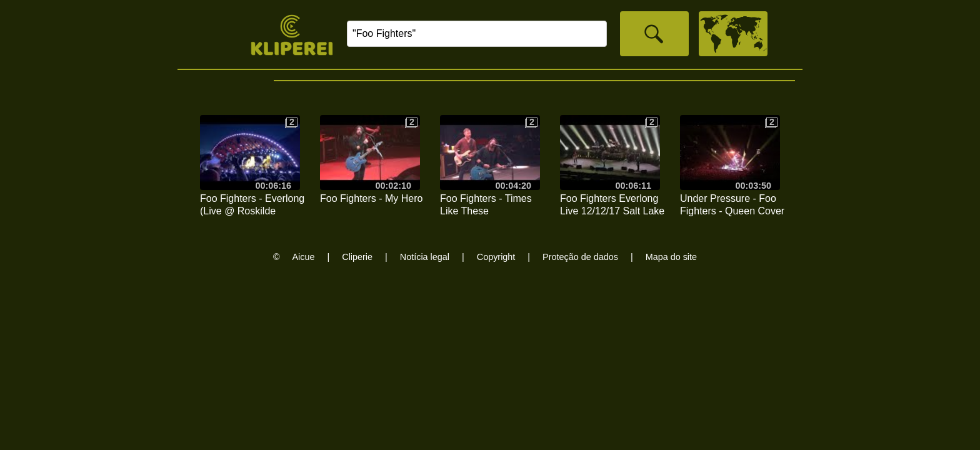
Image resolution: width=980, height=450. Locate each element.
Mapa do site (671, 257)
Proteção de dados (580, 257)
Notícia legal (425, 257)
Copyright (496, 257)
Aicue (304, 257)
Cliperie (357, 257)
